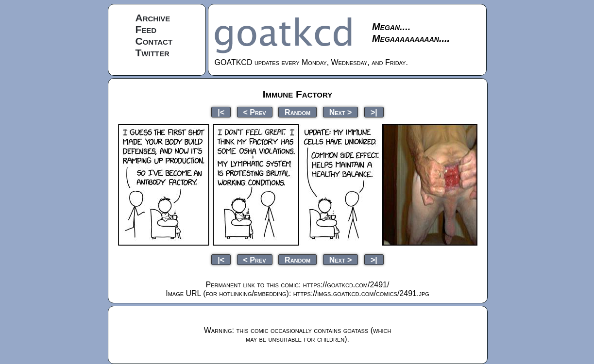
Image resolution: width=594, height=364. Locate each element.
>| (374, 112)
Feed (146, 29)
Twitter (153, 53)
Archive (153, 18)
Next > (341, 112)
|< (221, 112)
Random (297, 112)
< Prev (255, 112)
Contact (154, 41)
